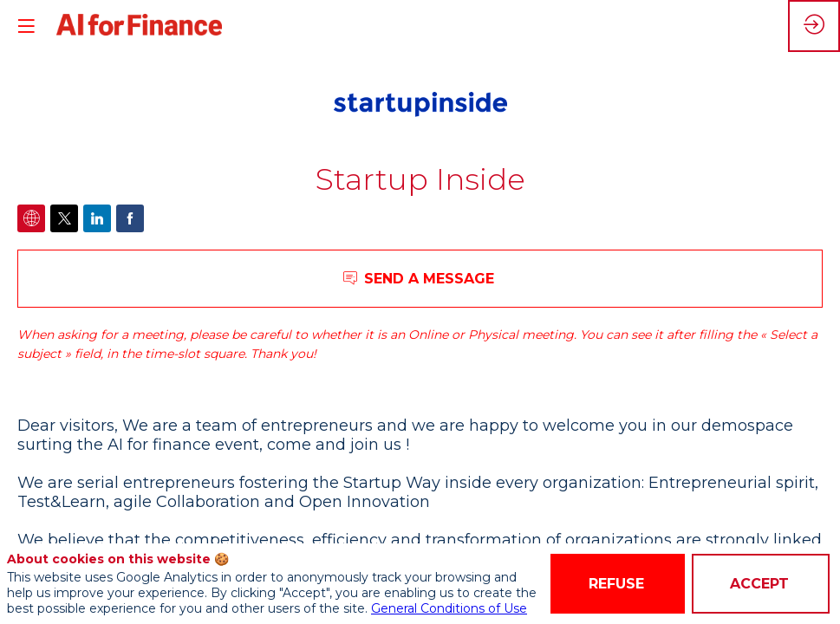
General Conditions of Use (449, 608)
